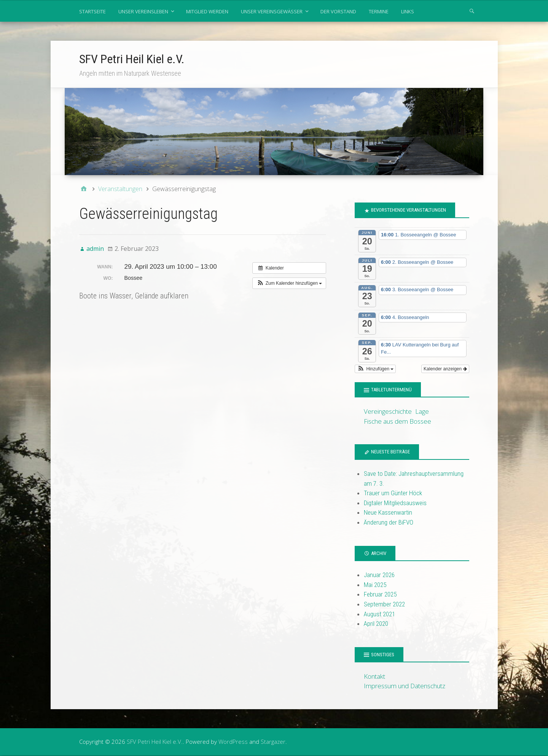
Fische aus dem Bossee (397, 421)
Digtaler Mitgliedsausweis (395, 503)
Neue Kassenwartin (388, 512)
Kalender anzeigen (445, 369)
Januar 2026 (379, 575)
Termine (379, 11)
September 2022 (384, 604)
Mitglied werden (207, 11)
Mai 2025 (375, 585)
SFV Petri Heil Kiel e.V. (132, 59)
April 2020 (376, 624)
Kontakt (374, 676)
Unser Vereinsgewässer (272, 11)
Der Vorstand (338, 11)
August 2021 (379, 614)
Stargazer (273, 742)
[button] (289, 283)
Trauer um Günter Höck (393, 493)
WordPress (233, 742)
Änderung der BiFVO (389, 522)
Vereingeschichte (388, 411)
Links (408, 11)
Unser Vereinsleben (143, 11)
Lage (422, 411)
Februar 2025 (380, 594)
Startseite (92, 11)
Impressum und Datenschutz (405, 686)
